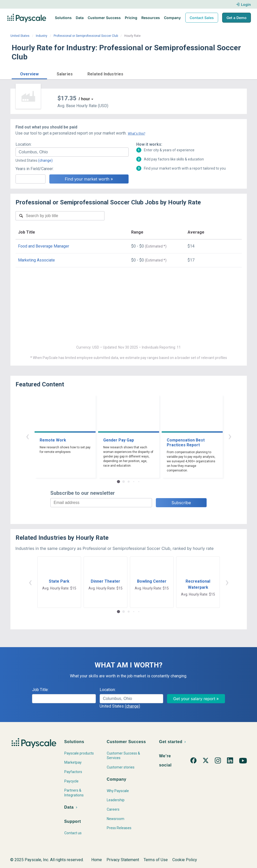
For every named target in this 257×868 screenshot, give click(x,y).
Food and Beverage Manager (44, 246)
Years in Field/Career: (35, 169)
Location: (24, 144)
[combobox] (72, 152)
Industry (42, 36)
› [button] (230, 436)
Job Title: (40, 690)
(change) (45, 160)
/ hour (84, 99)
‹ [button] (27, 436)
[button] (29, 73)
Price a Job (184, 73)
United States (20, 36)
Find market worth (225, 73)
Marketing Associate (36, 260)
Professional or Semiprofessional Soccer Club (86, 36)
